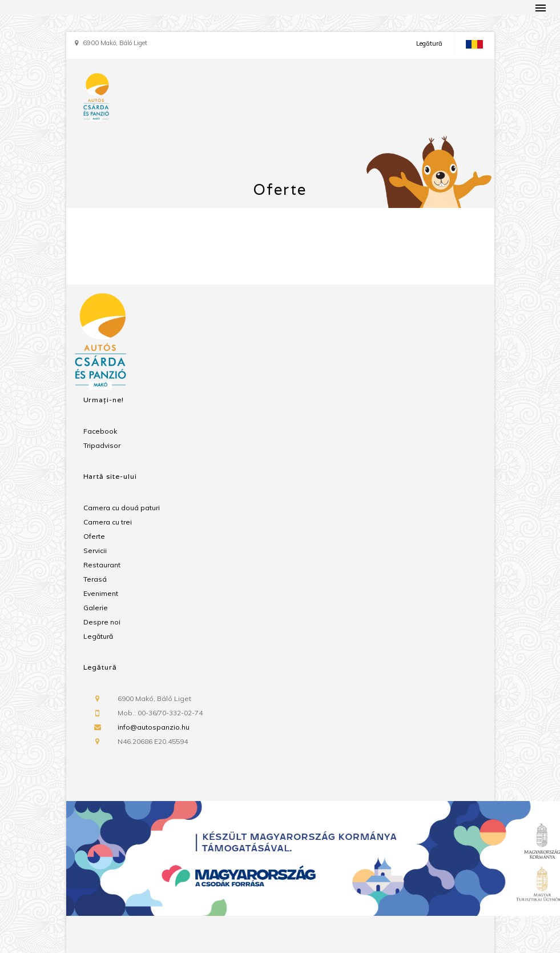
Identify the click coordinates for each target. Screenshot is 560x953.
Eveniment (101, 593)
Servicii (95, 550)
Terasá (95, 579)
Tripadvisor (102, 445)
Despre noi (102, 622)
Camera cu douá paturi (122, 508)
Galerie (96, 608)
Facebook (100, 431)
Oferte (94, 536)
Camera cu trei (108, 522)
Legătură (429, 43)
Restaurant (102, 565)
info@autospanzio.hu (154, 727)
